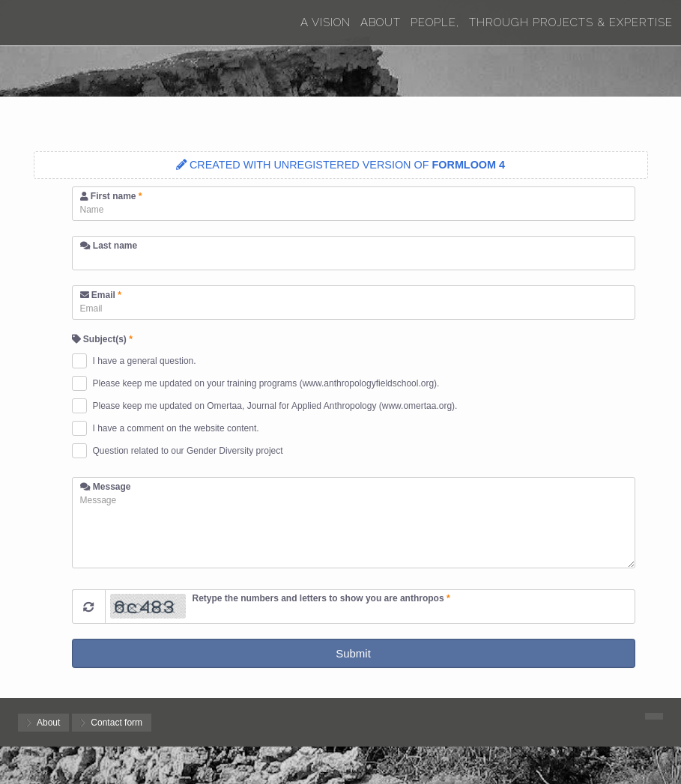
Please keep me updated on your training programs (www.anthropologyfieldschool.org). (266, 383)
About (381, 22)
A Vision (326, 22)
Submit (353, 653)
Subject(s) (102, 340)
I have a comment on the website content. (176, 428)
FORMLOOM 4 (469, 165)
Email (101, 295)
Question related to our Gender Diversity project (188, 451)
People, (435, 22)
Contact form (116, 723)
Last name (109, 246)
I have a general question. (145, 361)
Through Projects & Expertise (571, 22)
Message (106, 487)
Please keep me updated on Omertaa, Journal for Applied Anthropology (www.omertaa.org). (275, 406)
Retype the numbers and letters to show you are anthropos (321, 598)
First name (111, 196)
